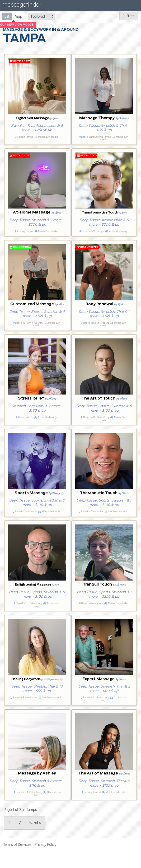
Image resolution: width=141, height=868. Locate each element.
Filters (129, 16)
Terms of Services (17, 844)
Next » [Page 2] (35, 823)
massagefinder (22, 6)
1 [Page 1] (9, 823)
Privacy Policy (45, 844)
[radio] (7, 16)
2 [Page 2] (20, 823)
